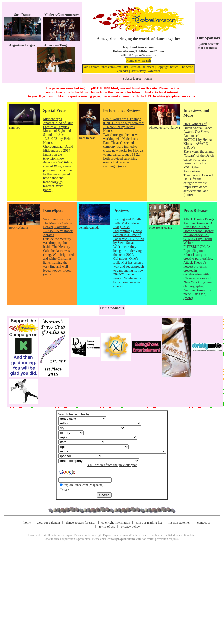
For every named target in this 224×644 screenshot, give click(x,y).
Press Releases (196, 211)
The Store (187, 67)
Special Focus (55, 110)
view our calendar (48, 523)
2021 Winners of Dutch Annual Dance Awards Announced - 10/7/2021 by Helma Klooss (198, 134)
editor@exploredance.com (176, 96)
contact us (204, 523)
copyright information (116, 523)
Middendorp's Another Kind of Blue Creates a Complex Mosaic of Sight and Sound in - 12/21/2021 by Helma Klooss (58, 131)
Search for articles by (74, 414)
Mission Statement (142, 67)
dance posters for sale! (81, 523)
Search (146, 60)
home (27, 523)
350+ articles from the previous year (112, 465)
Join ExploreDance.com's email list (105, 67)
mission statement (179, 523)
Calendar (123, 71)
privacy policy (130, 526)
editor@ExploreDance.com (138, 55)
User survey (138, 71)
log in (148, 78)
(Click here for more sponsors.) (209, 46)
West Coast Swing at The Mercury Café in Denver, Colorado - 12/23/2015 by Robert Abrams (58, 227)
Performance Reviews (122, 110)
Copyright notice (167, 67)
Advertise (154, 71)
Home (130, 60)
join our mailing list (149, 523)
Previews (121, 211)
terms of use (107, 526)
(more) (48, 190)
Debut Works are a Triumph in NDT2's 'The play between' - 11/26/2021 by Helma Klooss (123, 125)
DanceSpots (53, 211)
